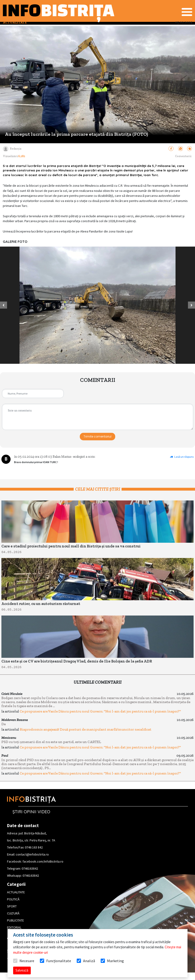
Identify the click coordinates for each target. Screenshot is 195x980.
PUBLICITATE (15, 920)
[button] (4, 305)
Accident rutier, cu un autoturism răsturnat (41, 604)
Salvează (22, 970)
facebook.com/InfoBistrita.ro (43, 861)
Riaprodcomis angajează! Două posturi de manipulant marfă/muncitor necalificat (86, 729)
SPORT (12, 906)
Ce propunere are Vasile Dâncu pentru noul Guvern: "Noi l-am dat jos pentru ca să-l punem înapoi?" (100, 711)
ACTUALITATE (16, 892)
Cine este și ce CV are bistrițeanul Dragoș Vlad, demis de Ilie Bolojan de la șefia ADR (77, 661)
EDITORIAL (14, 927)
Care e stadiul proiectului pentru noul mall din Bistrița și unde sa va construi (71, 546)
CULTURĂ (13, 913)
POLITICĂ (13, 899)
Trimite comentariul (97, 436)
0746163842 (30, 868)
